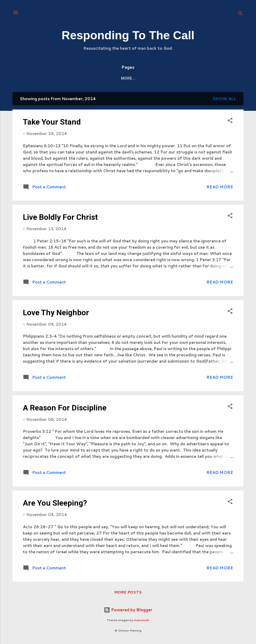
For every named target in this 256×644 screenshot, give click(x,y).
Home (38, 78)
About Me (98, 78)
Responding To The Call (128, 35)
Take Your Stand (52, 122)
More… (217, 78)
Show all (224, 99)
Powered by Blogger (128, 610)
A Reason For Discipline (65, 408)
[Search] (240, 14)
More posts (128, 592)
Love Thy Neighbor (56, 313)
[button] (230, 121)
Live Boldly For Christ (60, 217)
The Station (66, 78)
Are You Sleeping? (55, 503)
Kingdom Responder (179, 78)
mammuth (142, 620)
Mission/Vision (133, 78)
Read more (220, 187)
